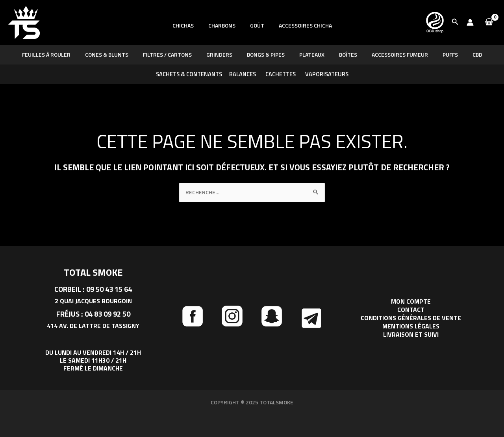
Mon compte (411, 302)
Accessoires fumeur (391, 54)
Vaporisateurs (327, 74)
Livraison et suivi (411, 334)
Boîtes (343, 54)
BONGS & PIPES (267, 54)
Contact (411, 310)
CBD (461, 54)
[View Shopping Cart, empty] (489, 22)
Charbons (223, 34)
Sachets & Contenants (189, 74)
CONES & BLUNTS (119, 54)
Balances (243, 74)
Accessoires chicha (300, 34)
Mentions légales (411, 326)
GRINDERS (224, 54)
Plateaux (310, 54)
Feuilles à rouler (62, 54)
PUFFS (438, 54)
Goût (255, 34)
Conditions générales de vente (411, 318)
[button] (455, 22)
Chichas (188, 34)
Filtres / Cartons (176, 54)
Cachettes (281, 74)
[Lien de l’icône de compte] (470, 22)
